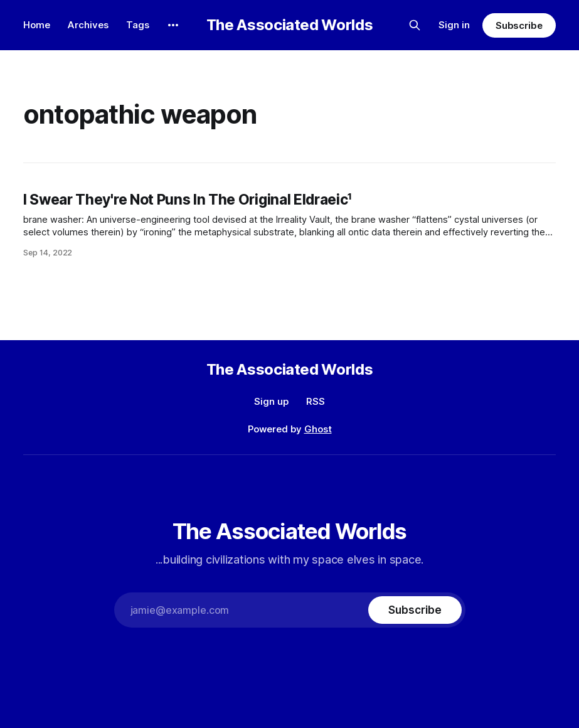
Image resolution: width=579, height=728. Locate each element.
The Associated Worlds (289, 25)
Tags (138, 25)
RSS (316, 401)
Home (37, 25)
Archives (88, 25)
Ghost (318, 429)
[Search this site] (415, 25)
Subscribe (519, 25)
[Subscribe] (415, 610)
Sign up (271, 401)
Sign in (454, 25)
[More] (173, 25)
